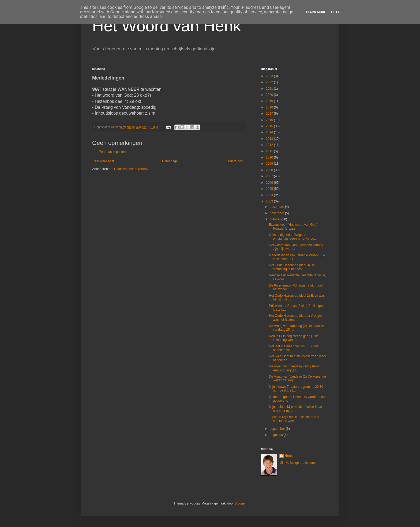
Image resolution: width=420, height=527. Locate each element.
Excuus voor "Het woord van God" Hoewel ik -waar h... (293, 227)
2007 (270, 176)
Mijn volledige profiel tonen (298, 463)
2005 (270, 189)
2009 (270, 164)
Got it (336, 12)
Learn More (316, 12)
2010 (270, 157)
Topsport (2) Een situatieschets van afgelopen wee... (294, 419)
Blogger (240, 503)
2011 (270, 151)
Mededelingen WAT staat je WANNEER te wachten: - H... (297, 257)
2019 (270, 101)
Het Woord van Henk (167, 26)
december (277, 207)
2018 (270, 107)
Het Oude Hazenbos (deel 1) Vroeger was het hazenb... (295, 318)
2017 (270, 114)
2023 (270, 76)
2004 (270, 195)
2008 (270, 170)
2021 (270, 89)
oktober (275, 219)
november (277, 213)
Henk (289, 456)
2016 (270, 120)
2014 (270, 132)
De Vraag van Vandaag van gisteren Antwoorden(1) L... (295, 368)
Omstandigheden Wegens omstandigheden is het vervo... (293, 237)
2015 (270, 126)
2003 (270, 201)
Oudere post (235, 161)
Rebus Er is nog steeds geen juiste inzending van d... (294, 338)
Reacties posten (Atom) (131, 169)
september (278, 429)
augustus (277, 435)
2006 (270, 183)
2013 (270, 139)
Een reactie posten (112, 152)
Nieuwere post (104, 161)
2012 (270, 145)
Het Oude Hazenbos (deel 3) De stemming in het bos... (292, 267)
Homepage (170, 161)
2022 (270, 82)
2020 (270, 95)
